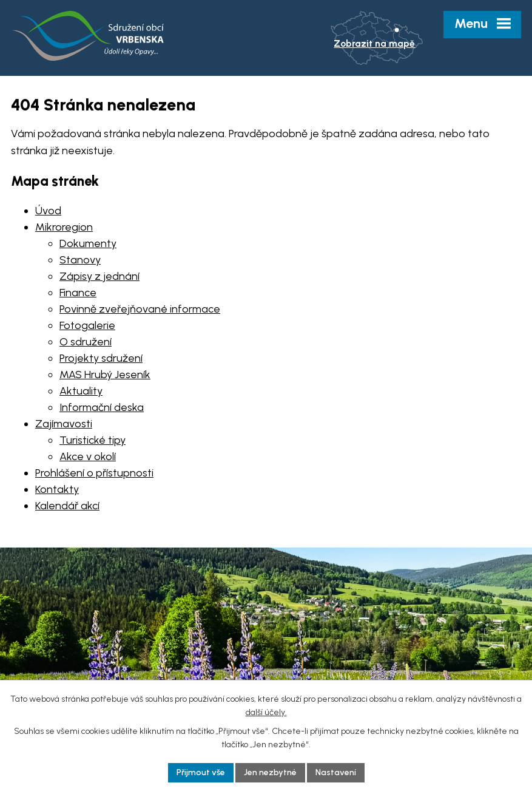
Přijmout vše (201, 772)
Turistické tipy (93, 440)
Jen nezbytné (270, 772)
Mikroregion (64, 227)
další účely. (266, 712)
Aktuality (81, 391)
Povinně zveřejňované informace (140, 309)
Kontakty (57, 489)
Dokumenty (88, 243)
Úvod (48, 211)
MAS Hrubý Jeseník (105, 375)
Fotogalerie (87, 325)
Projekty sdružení (101, 358)
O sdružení (86, 342)
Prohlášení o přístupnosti (94, 473)
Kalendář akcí (67, 506)
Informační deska (102, 407)
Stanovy (80, 260)
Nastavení (336, 772)
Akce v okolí (88, 456)
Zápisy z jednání (99, 276)
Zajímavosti (64, 424)
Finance (78, 293)
